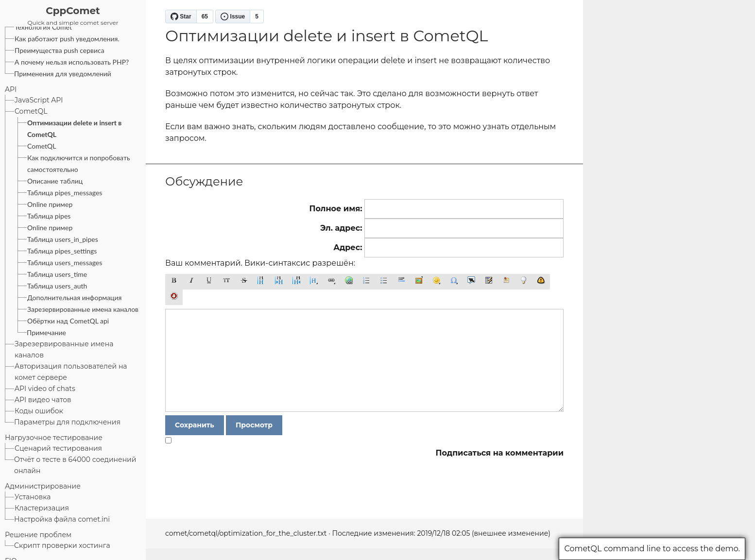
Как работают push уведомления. (67, 39)
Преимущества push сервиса (60, 50)
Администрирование (43, 486)
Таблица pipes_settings (62, 251)
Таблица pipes (49, 216)
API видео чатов (43, 400)
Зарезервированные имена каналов (83, 309)
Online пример (50, 204)
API (11, 89)
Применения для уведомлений (63, 74)
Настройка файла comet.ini (62, 519)
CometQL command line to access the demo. (652, 549)
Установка (33, 497)
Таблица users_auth (57, 286)
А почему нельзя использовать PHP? (72, 62)
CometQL (31, 111)
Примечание (46, 332)
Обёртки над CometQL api (68, 321)
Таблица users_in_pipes (63, 239)
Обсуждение (204, 181)
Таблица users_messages (65, 263)
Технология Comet (43, 27)
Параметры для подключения (67, 422)
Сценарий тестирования (58, 448)
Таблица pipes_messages (65, 193)
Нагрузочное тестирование (54, 438)
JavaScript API (39, 100)
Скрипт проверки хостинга (62, 545)
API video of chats (45, 389)
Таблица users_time (57, 274)
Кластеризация (42, 508)
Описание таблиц (55, 181)
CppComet (73, 11)
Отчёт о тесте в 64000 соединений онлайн (75, 465)
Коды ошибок (39, 411)
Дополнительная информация (75, 297)
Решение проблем (38, 535)
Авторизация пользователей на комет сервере (71, 372)
